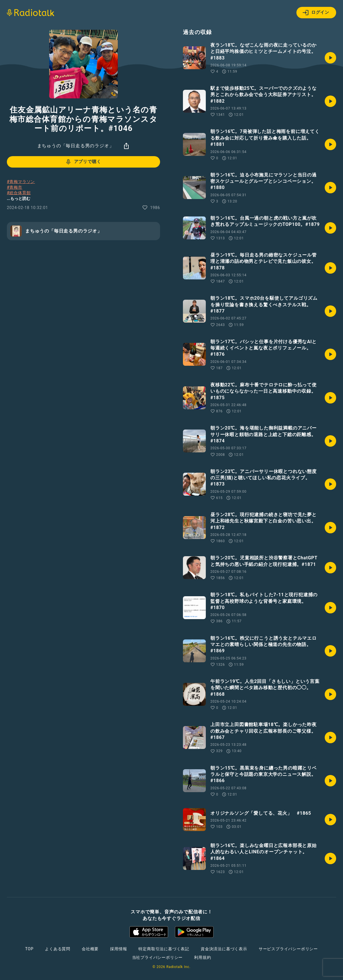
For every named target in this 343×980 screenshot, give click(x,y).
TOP (29, 949)
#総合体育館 (19, 193)
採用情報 (118, 949)
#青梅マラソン (21, 182)
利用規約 (203, 957)
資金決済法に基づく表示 (224, 949)
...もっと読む (19, 198)
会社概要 (90, 949)
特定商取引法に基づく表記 (164, 949)
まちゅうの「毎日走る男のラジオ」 (76, 146)
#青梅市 (15, 187)
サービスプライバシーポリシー (288, 949)
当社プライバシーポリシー (157, 957)
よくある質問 (58, 949)
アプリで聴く (83, 162)
